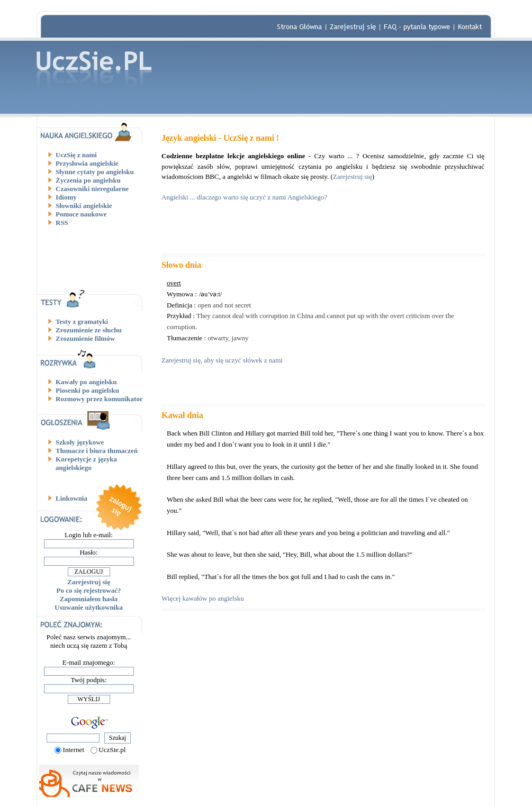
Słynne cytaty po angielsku (95, 172)
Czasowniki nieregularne (92, 189)
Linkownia (71, 498)
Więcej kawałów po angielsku (203, 598)
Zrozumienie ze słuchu (89, 330)
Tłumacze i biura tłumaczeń (97, 451)
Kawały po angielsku (86, 382)
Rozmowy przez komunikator (99, 399)
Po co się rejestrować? (89, 590)
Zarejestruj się (89, 582)
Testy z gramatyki (82, 322)
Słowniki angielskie (84, 206)
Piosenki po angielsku (87, 390)
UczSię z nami (76, 155)
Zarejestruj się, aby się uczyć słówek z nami (222, 360)
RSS (62, 223)
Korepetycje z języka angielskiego (86, 463)
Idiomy (66, 197)
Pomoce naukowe (81, 214)
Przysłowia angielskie (87, 163)
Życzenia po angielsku (88, 180)
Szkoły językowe (80, 442)
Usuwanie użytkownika (89, 607)
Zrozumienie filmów (85, 338)
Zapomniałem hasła (89, 599)
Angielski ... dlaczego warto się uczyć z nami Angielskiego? (244, 197)
